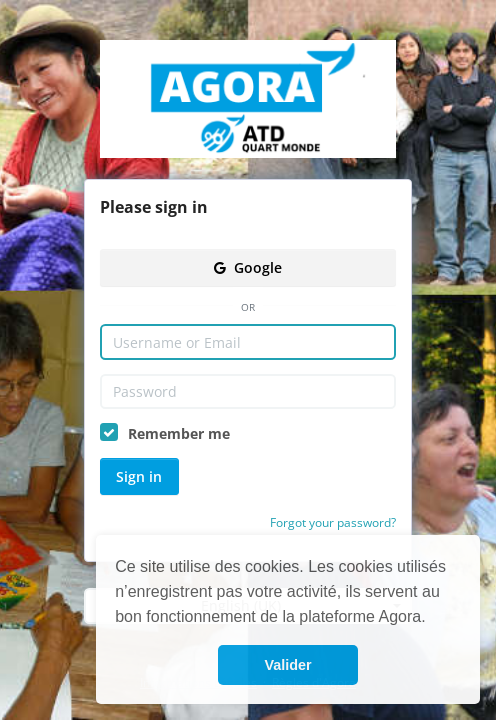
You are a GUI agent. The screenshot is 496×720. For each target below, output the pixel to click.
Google (248, 267)
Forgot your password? (333, 522)
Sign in (139, 476)
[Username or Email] (248, 342)
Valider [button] (287, 665)
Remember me (179, 433)
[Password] (248, 392)
